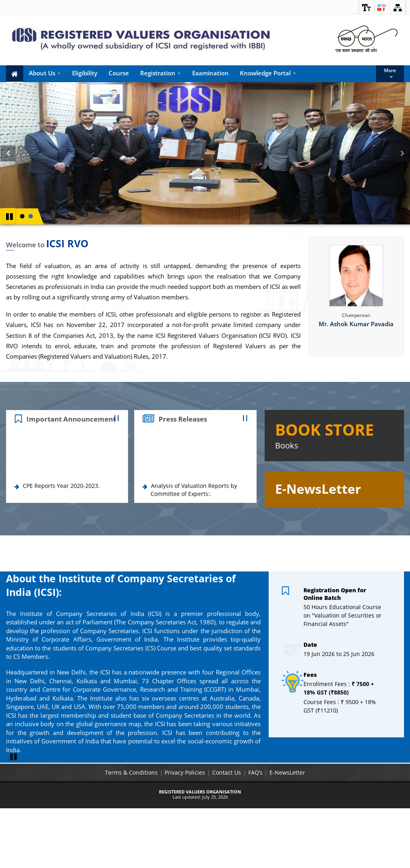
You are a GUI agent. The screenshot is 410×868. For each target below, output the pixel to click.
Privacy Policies (185, 832)
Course (119, 73)
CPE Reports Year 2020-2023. (61, 489)
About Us (45, 73)
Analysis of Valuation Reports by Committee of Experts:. (194, 493)
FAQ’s (255, 832)
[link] (366, 7)
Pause (10, 216)
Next (403, 162)
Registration (161, 73)
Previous (8, 162)
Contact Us (227, 832)
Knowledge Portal (268, 73)
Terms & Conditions (131, 832)
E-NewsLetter (288, 832)
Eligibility (85, 73)
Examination (210, 73)
